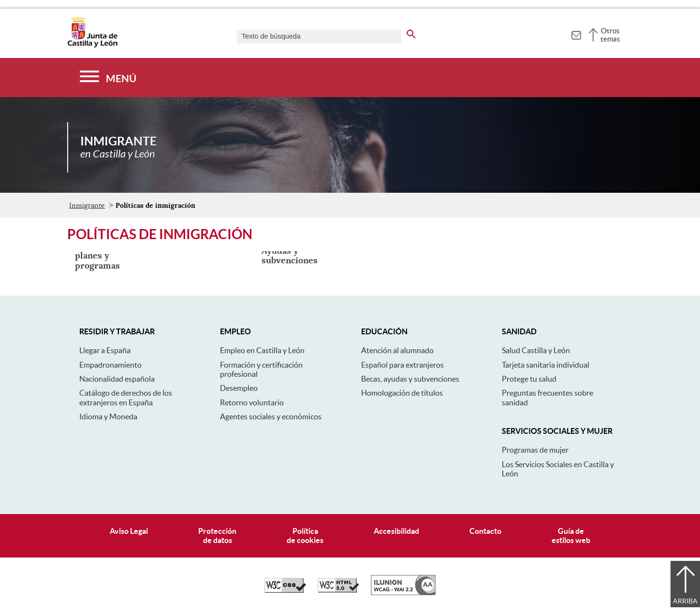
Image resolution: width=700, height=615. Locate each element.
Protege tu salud (529, 379)
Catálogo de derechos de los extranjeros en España (126, 397)
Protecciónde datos (217, 536)
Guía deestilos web (571, 536)
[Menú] (108, 78)
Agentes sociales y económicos (271, 416)
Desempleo (239, 388)
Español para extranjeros (402, 365)
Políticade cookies (305, 536)
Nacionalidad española (117, 379)
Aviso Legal (129, 531)
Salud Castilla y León (536, 350)
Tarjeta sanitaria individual (546, 365)
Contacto (485, 531)
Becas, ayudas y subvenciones (410, 379)
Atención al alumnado (397, 350)
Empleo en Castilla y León (262, 350)
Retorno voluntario (252, 402)
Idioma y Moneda (108, 416)
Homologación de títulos (402, 393)
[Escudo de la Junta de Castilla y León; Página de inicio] (92, 45)
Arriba (685, 601)
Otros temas (610, 35)
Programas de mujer (535, 450)
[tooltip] (576, 34)
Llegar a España (105, 350)
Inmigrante (87, 205)
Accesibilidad (396, 531)
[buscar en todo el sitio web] (411, 32)
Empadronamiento (110, 365)
